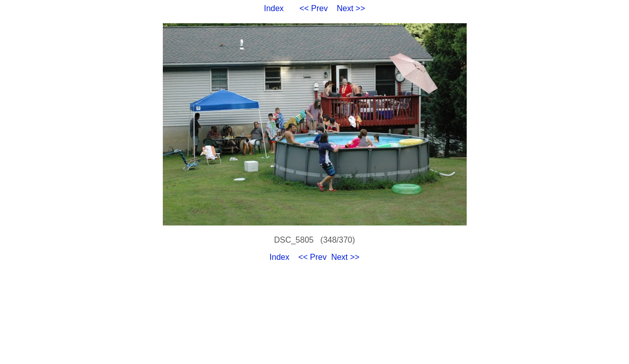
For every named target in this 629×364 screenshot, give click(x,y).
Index (274, 8)
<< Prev (313, 8)
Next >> (351, 8)
